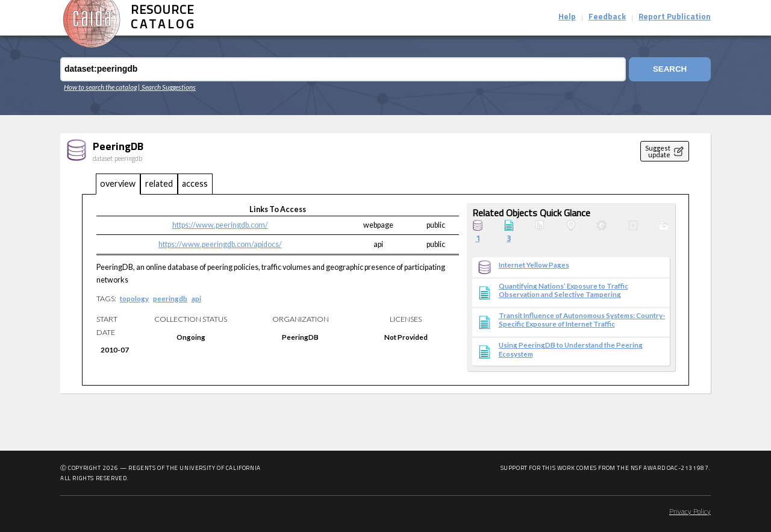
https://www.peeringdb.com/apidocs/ (220, 244)
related (159, 183)
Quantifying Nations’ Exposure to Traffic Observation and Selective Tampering (563, 290)
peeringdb (170, 298)
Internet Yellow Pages (534, 264)
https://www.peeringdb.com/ (220, 225)
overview (118, 183)
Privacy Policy (690, 512)
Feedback (607, 17)
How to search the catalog (100, 87)
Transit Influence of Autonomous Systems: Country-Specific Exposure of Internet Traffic (582, 319)
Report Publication (675, 17)
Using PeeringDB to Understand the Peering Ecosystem (571, 349)
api (196, 298)
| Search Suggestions (167, 87)
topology (134, 298)
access (195, 183)
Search (670, 69)
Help (567, 17)
